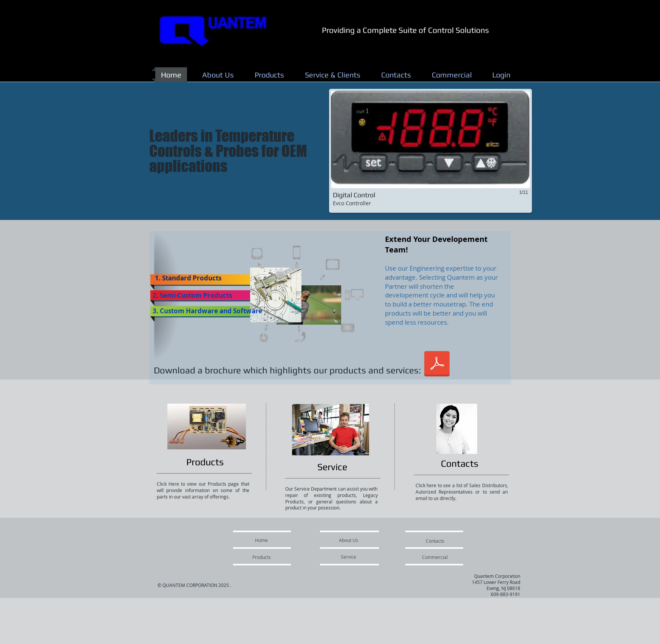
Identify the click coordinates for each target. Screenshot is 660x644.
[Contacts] (460, 464)
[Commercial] (435, 557)
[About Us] (349, 540)
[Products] (205, 462)
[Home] (262, 540)
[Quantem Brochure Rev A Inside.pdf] (437, 365)
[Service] (332, 467)
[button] (430, 151)
